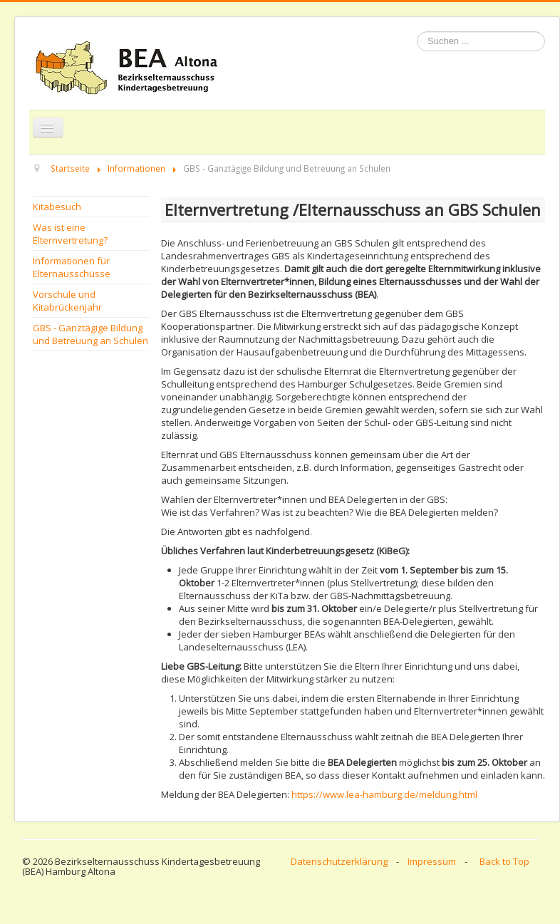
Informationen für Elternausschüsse (72, 267)
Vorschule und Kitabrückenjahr (67, 301)
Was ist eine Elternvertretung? (70, 234)
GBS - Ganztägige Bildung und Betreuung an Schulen (90, 334)
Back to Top (504, 861)
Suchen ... (417, 32)
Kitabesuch (57, 207)
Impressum (432, 861)
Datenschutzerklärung (339, 861)
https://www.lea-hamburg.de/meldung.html (384, 794)
